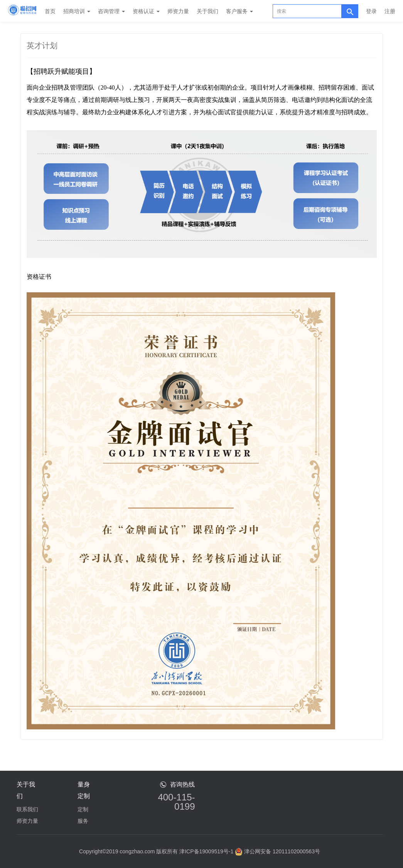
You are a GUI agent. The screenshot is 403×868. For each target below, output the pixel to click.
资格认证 (146, 11)
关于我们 (207, 11)
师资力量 (178, 11)
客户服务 (239, 11)
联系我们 (27, 809)
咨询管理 (111, 11)
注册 (390, 11)
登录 (371, 11)
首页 (50, 11)
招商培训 (77, 11)
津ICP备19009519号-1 (206, 851)
